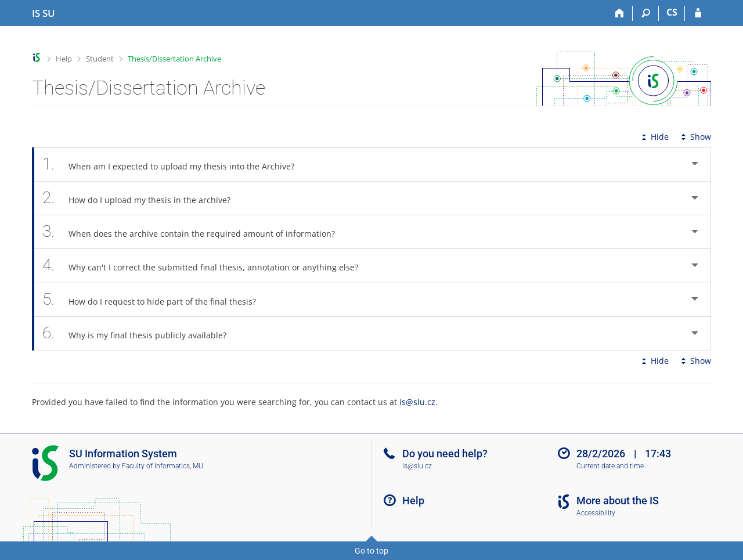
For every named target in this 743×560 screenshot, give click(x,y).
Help (64, 59)
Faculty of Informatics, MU (163, 466)
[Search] (646, 13)
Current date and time (610, 466)
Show (695, 137)
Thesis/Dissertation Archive (174, 59)
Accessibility (596, 513)
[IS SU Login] (698, 13)
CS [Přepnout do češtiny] (672, 12)
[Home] (620, 13)
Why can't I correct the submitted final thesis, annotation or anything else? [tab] (207, 265)
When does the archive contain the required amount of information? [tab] (195, 232)
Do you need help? (445, 454)
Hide (654, 137)
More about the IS (618, 501)
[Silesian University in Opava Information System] (44, 13)
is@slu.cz (417, 402)
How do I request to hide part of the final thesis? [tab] (156, 300)
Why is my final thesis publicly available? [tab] (141, 333)
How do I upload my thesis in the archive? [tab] (143, 198)
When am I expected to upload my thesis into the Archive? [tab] (175, 165)
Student (100, 59)
